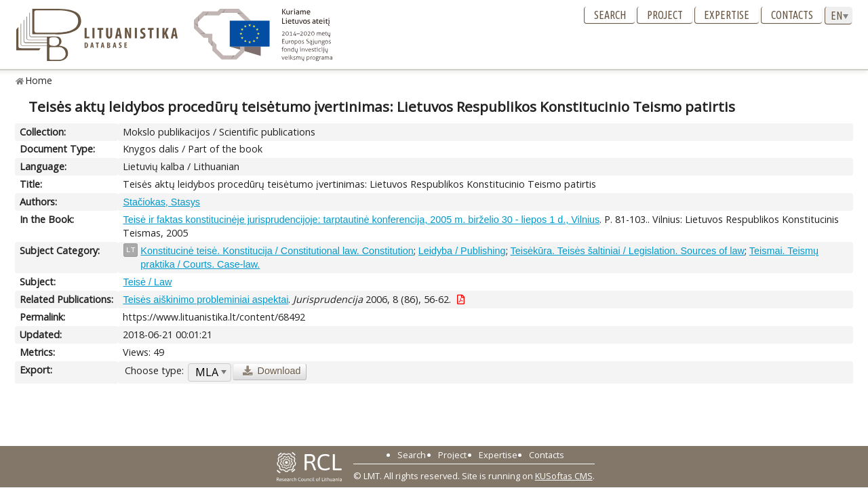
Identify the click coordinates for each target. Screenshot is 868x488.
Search (610, 15)
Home (39, 80)
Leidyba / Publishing (462, 251)
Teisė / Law (147, 282)
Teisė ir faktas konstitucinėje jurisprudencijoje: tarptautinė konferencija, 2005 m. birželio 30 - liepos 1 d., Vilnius (361, 220)
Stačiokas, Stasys (161, 202)
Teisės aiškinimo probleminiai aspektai (205, 300)
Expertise (727, 15)
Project (665, 15)
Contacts (792, 15)
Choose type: (154, 370)
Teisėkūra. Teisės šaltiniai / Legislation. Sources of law (628, 251)
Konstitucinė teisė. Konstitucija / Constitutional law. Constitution (277, 251)
